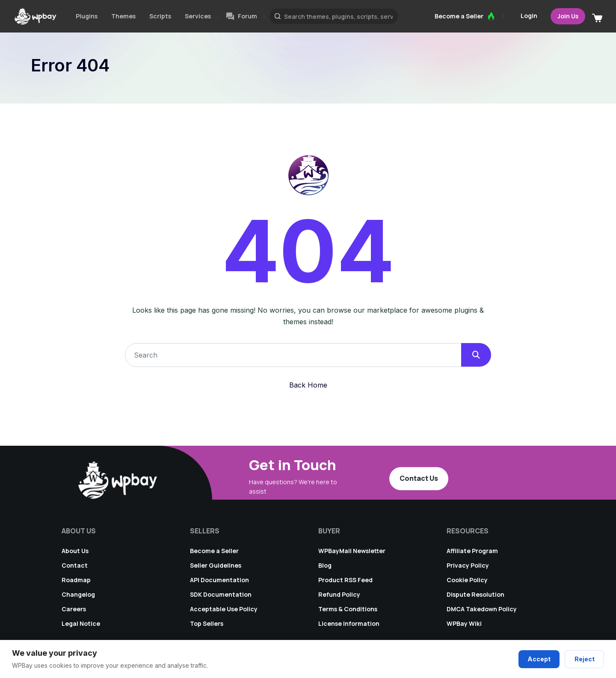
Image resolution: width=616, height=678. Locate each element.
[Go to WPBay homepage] (35, 16)
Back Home (308, 385)
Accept (540, 659)
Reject (585, 659)
